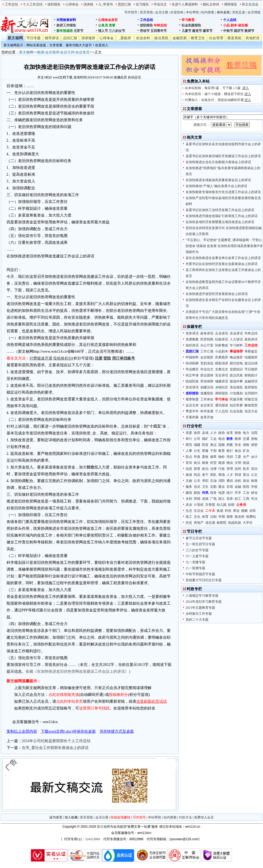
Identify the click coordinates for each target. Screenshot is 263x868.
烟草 (213, 457)
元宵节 (78, 31)
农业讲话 (236, 333)
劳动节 (145, 31)
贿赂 (244, 511)
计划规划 (236, 393)
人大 (213, 433)
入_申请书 (105, 4)
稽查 (230, 517)
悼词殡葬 (192, 363)
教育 (222, 451)
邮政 (197, 493)
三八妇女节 (117, 31)
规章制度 (192, 399)
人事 (189, 451)
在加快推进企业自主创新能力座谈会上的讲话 (218, 162)
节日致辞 (251, 369)
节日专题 (34, 38)
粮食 (205, 463)
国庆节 (239, 31)
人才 (230, 475)
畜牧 (205, 457)
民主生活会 (250, 4)
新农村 (240, 517)
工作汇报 (207, 351)
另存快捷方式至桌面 (117, 731)
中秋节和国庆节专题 (200, 574)
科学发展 (207, 411)
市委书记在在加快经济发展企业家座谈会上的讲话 (222, 264)
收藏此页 (120, 77)
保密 (254, 445)
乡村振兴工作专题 (199, 614)
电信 (222, 439)
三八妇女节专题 (197, 550)
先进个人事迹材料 (185, 4)
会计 (254, 457)
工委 (238, 457)
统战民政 (192, 381)
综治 (254, 469)
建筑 (189, 493)
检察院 (222, 523)
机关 (246, 469)
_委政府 (125, 38)
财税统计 (251, 375)
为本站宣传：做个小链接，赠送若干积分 (218, 94)
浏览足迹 (238, 12)
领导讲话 (52, 38)
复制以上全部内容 (22, 731)
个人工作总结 (33, 4)
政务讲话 (207, 333)
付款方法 (185, 817)
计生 (197, 451)
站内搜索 (208, 12)
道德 (205, 499)
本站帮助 (192, 12)
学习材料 (236, 345)
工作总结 (11, 4)
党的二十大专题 (197, 620)
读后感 (243, 25)
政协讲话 (251, 339)
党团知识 (236, 369)
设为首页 (56, 817)
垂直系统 (234, 38)
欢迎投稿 (177, 12)
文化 (197, 517)
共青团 (210, 505)
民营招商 (207, 339)
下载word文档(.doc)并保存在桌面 (68, 731)
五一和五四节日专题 (200, 544)
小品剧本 (222, 351)
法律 (213, 469)
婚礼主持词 (211, 4)
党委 (189, 433)
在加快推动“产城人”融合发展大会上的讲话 (217, 186)
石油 (213, 481)
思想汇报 (124, 4)
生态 (189, 511)
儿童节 (186, 31)
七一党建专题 (195, 562)
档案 (230, 445)
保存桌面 (223, 12)
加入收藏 (71, 817)
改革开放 (207, 417)
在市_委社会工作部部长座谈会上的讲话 (55, 748)
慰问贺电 (236, 363)
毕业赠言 (192, 369)
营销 (197, 499)
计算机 (199, 505)
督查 (197, 469)
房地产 (199, 523)
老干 (205, 475)
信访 (197, 487)
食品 (238, 451)
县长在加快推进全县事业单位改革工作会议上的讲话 (223, 258)
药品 (197, 475)
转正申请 (192, 375)
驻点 (189, 457)
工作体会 (207, 399)
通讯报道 (222, 405)
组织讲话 (192, 345)
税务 (213, 493)
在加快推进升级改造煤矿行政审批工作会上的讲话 (222, 216)
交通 (246, 439)
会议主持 (67, 52)
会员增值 (254, 12)
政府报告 (251, 387)
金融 (238, 487)
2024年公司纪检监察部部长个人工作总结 (56, 741)
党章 (112, 25)
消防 (222, 481)
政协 (222, 433)
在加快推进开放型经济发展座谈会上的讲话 (217, 294)
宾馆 (230, 487)
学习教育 (188, 20)
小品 (226, 25)
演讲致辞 (88, 38)
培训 (230, 457)
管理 (230, 469)
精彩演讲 (222, 363)
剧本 (234, 25)
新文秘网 (15, 38)
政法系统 (161, 38)
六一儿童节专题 (197, 556)
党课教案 (192, 339)
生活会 (199, 511)
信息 (189, 469)
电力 (246, 433)
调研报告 (231, 4)
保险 (246, 445)
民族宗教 (236, 399)
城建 (197, 445)
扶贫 (189, 523)
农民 (253, 511)
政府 (197, 433)
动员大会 (251, 411)
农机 (238, 481)
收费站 (251, 517)
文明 (238, 463)
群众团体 (207, 375)
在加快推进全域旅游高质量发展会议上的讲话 (218, 180)
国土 (222, 499)
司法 (254, 499)
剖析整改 (222, 345)
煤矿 (205, 439)
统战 (246, 463)
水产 (246, 457)
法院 (254, 433)
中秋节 (228, 31)
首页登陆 (146, 12)
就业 (246, 481)
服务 (189, 487)
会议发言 (83, 52)
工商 (246, 499)
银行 (230, 451)
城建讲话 (222, 381)
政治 (205, 469)
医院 (246, 487)
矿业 (246, 451)
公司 (197, 439)
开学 (238, 493)
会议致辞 (52, 52)
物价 (222, 457)
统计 (230, 493)
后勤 (213, 487)
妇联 (231, 505)
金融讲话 (251, 381)
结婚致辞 (251, 357)
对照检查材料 (66, 20)
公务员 (103, 25)
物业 (230, 463)
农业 (189, 505)
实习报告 (142, 4)
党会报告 (236, 387)
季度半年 (192, 411)
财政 (238, 433)
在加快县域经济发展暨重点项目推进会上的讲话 (220, 222)
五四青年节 (159, 31)
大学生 (248, 523)
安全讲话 (222, 375)
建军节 (208, 31)
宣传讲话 (192, 387)
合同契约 (251, 393)
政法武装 (236, 375)
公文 (254, 475)
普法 (246, 475)
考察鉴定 (251, 351)
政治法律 (251, 363)
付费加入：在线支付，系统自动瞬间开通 (218, 100)
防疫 (205, 445)
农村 (238, 469)
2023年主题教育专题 (200, 608)
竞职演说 (207, 363)
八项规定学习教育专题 (202, 596)
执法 (197, 463)
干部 (213, 451)
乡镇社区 (222, 387)
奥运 (213, 445)
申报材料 (192, 357)
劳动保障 (207, 381)
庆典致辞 (222, 357)
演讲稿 (88, 4)
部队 (213, 475)
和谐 (238, 475)
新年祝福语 (65, 31)
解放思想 (251, 405)
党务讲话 (192, 333)
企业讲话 (222, 333)
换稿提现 (134, 77)
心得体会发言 (108, 20)
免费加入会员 (204, 817)
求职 (205, 481)
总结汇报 (70, 38)
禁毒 (205, 451)
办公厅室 (207, 345)
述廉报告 (207, 393)
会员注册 (162, 12)
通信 (230, 481)
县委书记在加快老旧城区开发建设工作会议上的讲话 (223, 156)
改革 (230, 433)
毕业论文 (160, 4)
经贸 (213, 463)
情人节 (103, 31)
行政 (222, 469)
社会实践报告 (191, 25)
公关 (197, 481)
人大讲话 (236, 339)
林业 (254, 493)
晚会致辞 (236, 357)
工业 (246, 493)
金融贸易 (180, 38)
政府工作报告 (66, 25)
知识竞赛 (236, 405)
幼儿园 (222, 505)
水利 (189, 499)
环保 (197, 457)
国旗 (222, 445)
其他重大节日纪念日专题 (204, 580)
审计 (189, 439)
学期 (222, 517)
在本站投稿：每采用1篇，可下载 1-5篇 (217, 88)
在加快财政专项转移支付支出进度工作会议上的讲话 (223, 192)
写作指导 (131, 12)
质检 (254, 439)
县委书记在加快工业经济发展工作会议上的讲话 (220, 210)
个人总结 (230, 20)
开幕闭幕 (192, 417)
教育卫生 (198, 38)
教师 (238, 439)
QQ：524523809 (88, 839)
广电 (213, 499)
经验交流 (251, 399)
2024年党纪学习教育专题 (204, 602)
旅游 (189, 475)
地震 (222, 493)
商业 (236, 511)
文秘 (189, 481)
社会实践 (236, 411)
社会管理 (216, 38)
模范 (189, 445)
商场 (222, 475)
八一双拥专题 (195, 568)
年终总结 (160, 25)
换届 (220, 511)
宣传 (189, 463)
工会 (213, 439)
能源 (41, 52)
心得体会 (72, 4)
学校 (254, 487)
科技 (228, 511)
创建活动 (207, 387)
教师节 (249, 31)
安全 (238, 445)
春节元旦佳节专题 (199, 538)
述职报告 (54, 4)
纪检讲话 (222, 339)
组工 (189, 517)
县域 (205, 433)
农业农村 (143, 38)
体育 (205, 517)
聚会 (222, 487)
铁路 (254, 481)
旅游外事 (236, 381)
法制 (213, 517)
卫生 (205, 487)
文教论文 (222, 369)
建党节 (197, 31)
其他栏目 (253, 38)
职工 (238, 499)
